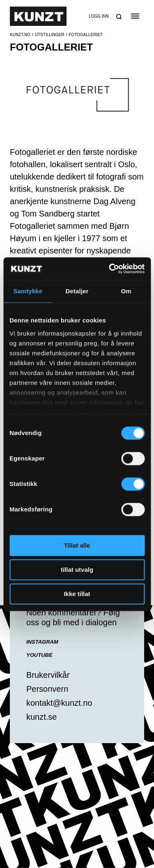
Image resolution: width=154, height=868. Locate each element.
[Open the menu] (135, 16)
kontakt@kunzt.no (59, 703)
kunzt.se (41, 717)
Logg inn (99, 16)
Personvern (47, 689)
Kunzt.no (20, 35)
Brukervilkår (48, 675)
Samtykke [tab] (28, 291)
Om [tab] (126, 291)
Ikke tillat (77, 594)
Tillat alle (77, 545)
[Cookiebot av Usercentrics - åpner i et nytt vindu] (110, 269)
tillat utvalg (77, 570)
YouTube (39, 655)
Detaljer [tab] (77, 291)
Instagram (42, 642)
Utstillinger (50, 35)
